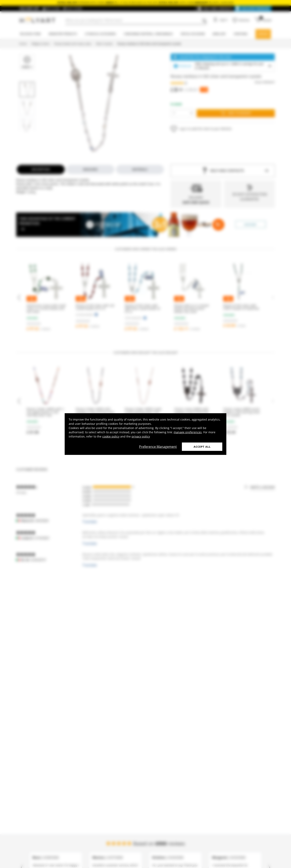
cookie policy (111, 436)
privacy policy (141, 436)
